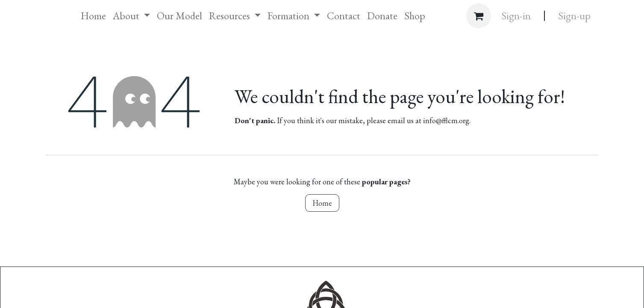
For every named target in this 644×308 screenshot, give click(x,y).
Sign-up (574, 16)
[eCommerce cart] (479, 16)
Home (322, 203)
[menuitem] (93, 16)
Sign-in (516, 16)
